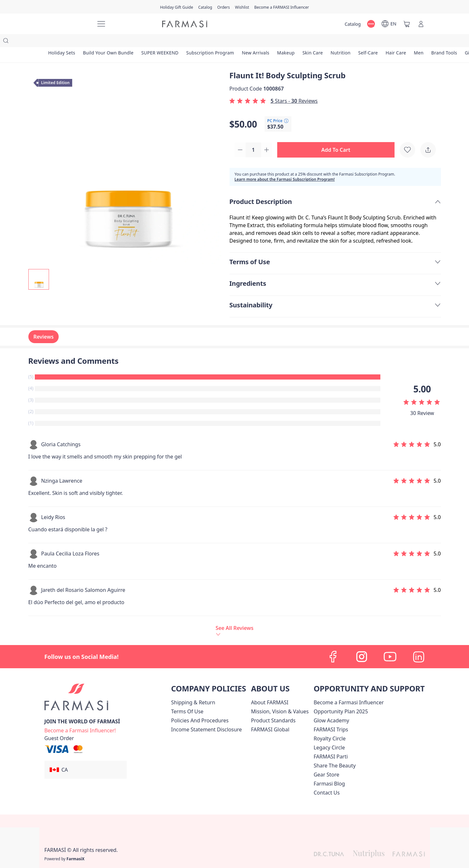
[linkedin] (418, 644)
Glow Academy (331, 708)
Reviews (44, 324)
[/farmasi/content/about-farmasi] (270, 690)
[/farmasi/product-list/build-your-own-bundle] (108, 42)
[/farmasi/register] (224, 7)
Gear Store (326, 762)
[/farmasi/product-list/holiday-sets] (62, 42)
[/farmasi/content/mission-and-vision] (280, 699)
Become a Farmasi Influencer (349, 690)
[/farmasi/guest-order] (59, 726)
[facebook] (333, 644)
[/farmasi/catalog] (205, 7)
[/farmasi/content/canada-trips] (331, 717)
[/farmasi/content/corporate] (270, 717)
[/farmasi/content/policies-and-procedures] (200, 708)
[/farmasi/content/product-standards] (273, 708)
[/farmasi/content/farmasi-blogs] (329, 771)
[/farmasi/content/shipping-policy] (193, 690)
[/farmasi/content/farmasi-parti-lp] (331, 744)
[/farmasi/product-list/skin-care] (313, 42)
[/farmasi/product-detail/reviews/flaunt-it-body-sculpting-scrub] (235, 618)
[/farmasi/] (67, 24)
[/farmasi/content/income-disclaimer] (206, 717)
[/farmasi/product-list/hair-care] (396, 42)
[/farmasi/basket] (407, 24)
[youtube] (390, 644)
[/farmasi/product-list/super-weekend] (160, 42)
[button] (338, 137)
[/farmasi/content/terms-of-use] (187, 699)
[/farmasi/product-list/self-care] (368, 42)
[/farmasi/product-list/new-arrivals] (255, 42)
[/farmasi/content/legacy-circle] (329, 735)
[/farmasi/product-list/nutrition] (341, 42)
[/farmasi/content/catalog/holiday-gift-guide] (176, 7)
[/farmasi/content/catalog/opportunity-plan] (341, 699)
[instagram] (362, 644)
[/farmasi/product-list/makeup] (286, 42)
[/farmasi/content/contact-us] (327, 780)
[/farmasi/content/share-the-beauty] (335, 753)
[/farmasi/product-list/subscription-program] (210, 42)
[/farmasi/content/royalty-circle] (330, 726)
